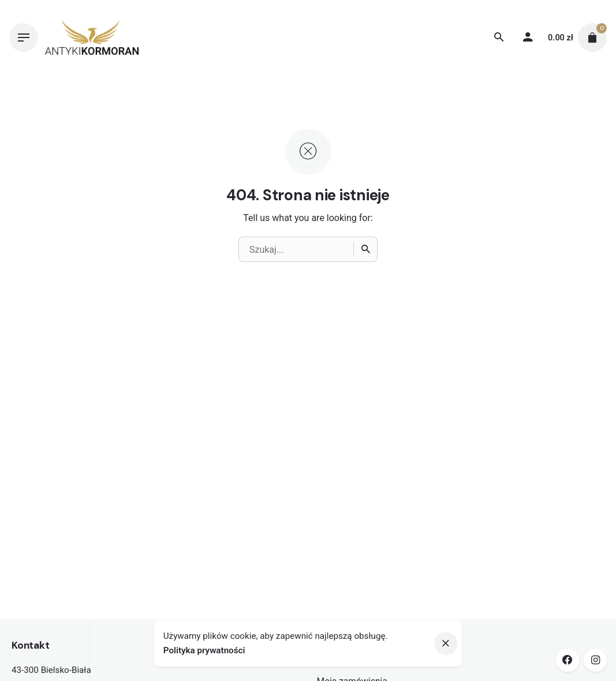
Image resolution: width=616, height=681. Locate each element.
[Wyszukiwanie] (499, 38)
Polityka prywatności (204, 650)
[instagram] (595, 660)
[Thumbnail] (92, 38)
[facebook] (568, 660)
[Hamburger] (24, 38)
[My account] (528, 38)
